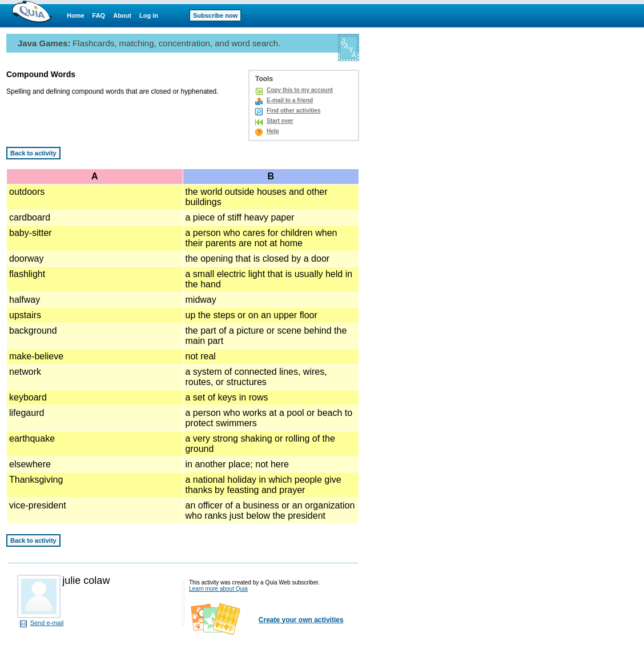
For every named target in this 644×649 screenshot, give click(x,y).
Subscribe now (215, 15)
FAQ (99, 15)
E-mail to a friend (290, 100)
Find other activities (293, 111)
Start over (280, 121)
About (122, 15)
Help (273, 131)
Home (76, 15)
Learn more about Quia (218, 589)
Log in (149, 15)
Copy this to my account (300, 90)
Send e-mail (47, 623)
